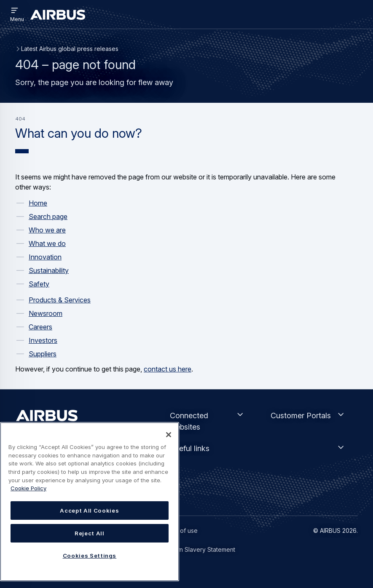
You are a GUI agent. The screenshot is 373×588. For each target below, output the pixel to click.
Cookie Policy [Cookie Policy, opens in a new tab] (28, 488)
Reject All (90, 533)
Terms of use (179, 531)
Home (38, 203)
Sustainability (49, 270)
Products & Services (60, 300)
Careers (40, 327)
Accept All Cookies (89, 510)
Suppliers (43, 354)
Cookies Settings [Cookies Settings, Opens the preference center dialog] (90, 556)
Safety (39, 284)
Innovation (45, 257)
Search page (48, 216)
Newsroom (46, 313)
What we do (47, 243)
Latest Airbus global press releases (70, 49)
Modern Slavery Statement (198, 549)
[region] (90, 502)
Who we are (47, 230)
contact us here (168, 369)
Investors (43, 340)
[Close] (169, 435)
